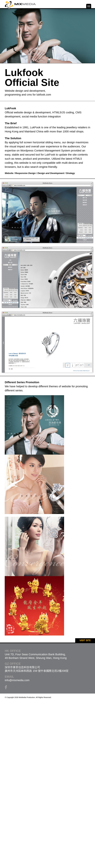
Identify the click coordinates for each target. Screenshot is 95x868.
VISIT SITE (85, 641)
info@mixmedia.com (17, 680)
